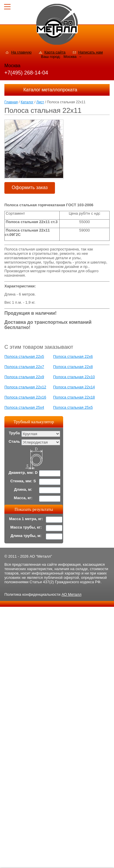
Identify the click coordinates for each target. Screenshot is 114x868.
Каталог (27, 102)
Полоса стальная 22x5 (24, 356)
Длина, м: (23, 489)
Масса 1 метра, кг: (26, 519)
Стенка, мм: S (23, 481)
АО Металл (71, 594)
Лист (40, 102)
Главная (11, 102)
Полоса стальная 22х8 (73, 367)
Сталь (14, 441)
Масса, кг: (23, 498)
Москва (70, 57)
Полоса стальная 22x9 (24, 377)
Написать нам (91, 52)
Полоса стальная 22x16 (25, 397)
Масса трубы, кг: (26, 527)
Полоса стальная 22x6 (73, 356)
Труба (14, 433)
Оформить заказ (30, 187)
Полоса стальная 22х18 (74, 397)
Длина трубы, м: (26, 536)
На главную (21, 52)
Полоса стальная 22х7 (24, 367)
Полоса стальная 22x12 (25, 387)
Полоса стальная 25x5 (73, 407)
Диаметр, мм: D (23, 473)
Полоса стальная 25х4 (24, 407)
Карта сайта (55, 52)
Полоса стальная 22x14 (74, 387)
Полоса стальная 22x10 (74, 377)
